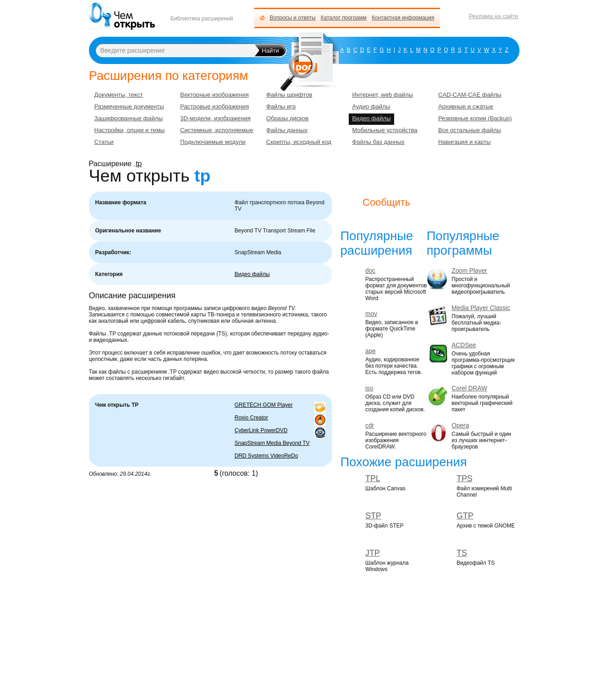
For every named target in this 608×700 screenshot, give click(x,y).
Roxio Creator (252, 418)
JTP (373, 553)
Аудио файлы (371, 106)
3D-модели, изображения (215, 118)
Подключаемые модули (213, 142)
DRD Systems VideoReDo (267, 456)
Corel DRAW (470, 388)
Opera (460, 426)
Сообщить (387, 202)
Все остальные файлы (470, 130)
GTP (465, 516)
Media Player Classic (481, 308)
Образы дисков (287, 118)
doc (371, 271)
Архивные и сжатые (466, 106)
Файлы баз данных (378, 142)
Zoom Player (470, 271)
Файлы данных (287, 130)
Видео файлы (252, 274)
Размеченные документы (129, 106)
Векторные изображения (215, 95)
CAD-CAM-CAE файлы (470, 95)
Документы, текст (119, 95)
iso (370, 388)
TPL (373, 478)
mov (371, 314)
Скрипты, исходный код (299, 142)
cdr (370, 426)
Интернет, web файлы (383, 95)
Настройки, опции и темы (130, 130)
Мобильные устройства (385, 130)
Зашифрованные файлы (129, 118)
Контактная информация (403, 18)
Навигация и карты (465, 142)
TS (462, 553)
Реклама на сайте (493, 16)
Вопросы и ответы (293, 18)
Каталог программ (344, 18)
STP (373, 516)
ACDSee (464, 345)
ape (371, 351)
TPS (464, 478)
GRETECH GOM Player (264, 405)
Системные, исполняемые (217, 130)
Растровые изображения (215, 106)
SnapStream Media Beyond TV (272, 443)
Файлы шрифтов (289, 95)
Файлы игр (281, 106)
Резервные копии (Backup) (475, 118)
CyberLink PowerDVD (261, 430)
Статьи (104, 142)
